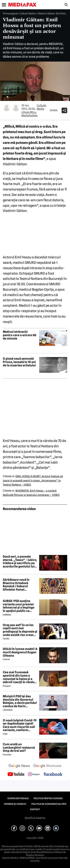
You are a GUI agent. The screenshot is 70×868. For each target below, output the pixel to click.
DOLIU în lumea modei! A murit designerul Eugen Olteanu (20, 652)
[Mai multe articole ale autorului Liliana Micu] (7, 107)
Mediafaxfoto (29, 115)
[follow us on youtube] (16, 775)
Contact (35, 809)
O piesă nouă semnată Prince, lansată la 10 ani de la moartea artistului (19, 362)
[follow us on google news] (19, 766)
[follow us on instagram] (34, 775)
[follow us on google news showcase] (47, 766)
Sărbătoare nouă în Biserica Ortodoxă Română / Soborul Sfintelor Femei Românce (16, 585)
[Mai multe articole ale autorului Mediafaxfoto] (16, 107)
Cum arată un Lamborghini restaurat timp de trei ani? (19, 748)
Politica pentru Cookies (48, 798)
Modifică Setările (35, 818)
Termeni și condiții (15, 804)
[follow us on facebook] (53, 774)
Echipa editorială (18, 798)
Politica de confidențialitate (49, 804)
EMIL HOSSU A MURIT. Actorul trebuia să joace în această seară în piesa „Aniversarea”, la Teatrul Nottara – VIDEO (33, 480)
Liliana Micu (29, 112)
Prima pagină (10, 13)
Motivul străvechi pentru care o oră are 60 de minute (20, 335)
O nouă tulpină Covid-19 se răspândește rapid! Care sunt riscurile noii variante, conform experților (20, 725)
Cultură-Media (28, 13)
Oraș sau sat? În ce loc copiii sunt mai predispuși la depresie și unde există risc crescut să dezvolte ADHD (20, 630)
